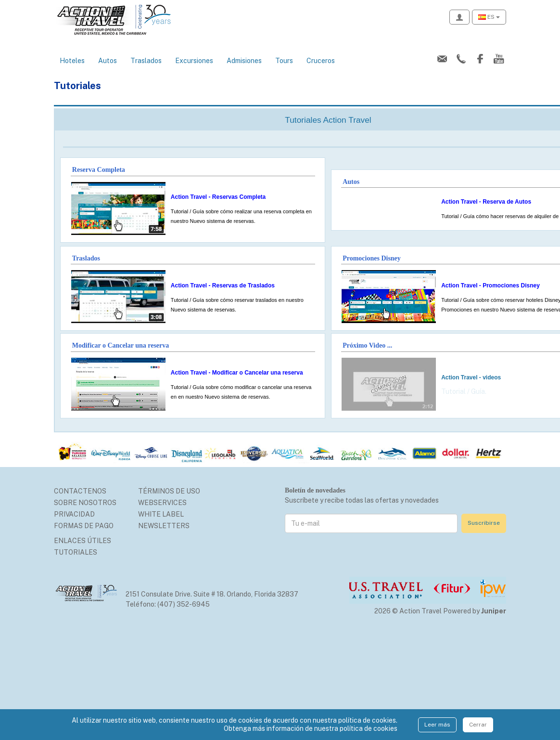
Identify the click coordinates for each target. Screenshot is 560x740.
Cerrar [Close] (478, 725)
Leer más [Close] (437, 725)
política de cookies (369, 728)
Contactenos (80, 491)
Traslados (146, 61)
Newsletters (164, 526)
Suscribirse (484, 523)
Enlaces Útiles (83, 541)
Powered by (475, 611)
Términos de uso (169, 491)
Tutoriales (76, 552)
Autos (108, 61)
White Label (161, 514)
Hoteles (72, 61)
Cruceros (321, 61)
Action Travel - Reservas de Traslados (223, 286)
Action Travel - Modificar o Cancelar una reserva (237, 373)
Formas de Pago (84, 526)
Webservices (162, 503)
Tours (284, 61)
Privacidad (74, 514)
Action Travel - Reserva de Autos (486, 202)
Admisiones (244, 61)
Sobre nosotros (85, 503)
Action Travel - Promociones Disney (490, 286)
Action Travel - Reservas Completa (218, 197)
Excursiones (194, 61)
